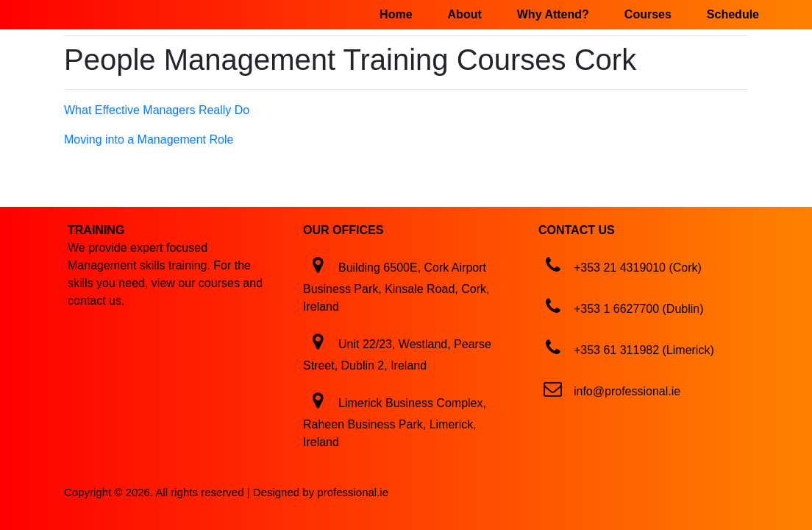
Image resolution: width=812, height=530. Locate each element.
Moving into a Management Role (149, 139)
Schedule (733, 14)
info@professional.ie (627, 391)
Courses (648, 14)
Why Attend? (553, 14)
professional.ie (353, 492)
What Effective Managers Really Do (157, 110)
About (465, 14)
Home (396, 14)
